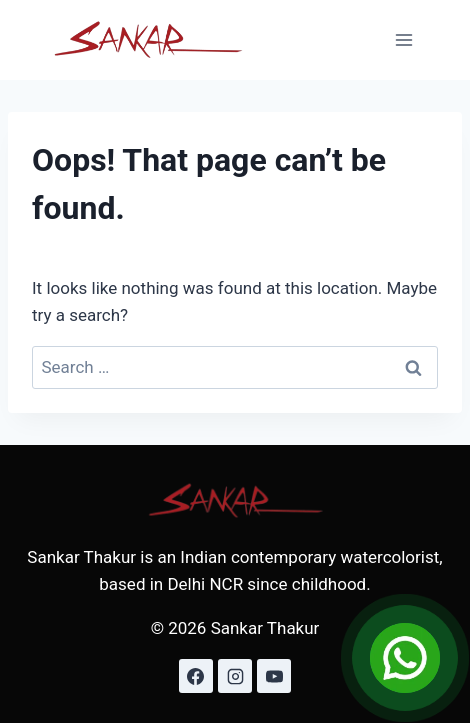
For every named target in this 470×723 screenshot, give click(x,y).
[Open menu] (403, 39)
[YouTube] (274, 676)
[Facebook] (196, 676)
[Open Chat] (405, 658)
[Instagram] (235, 676)
